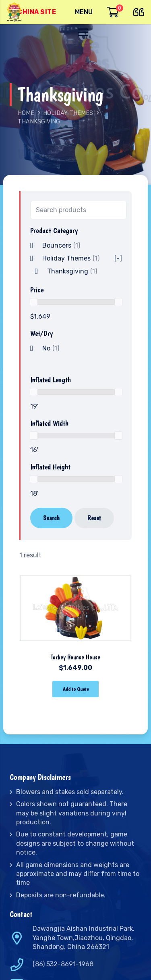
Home (26, 113)
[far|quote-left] (141, 11)
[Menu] (84, 12)
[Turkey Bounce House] (75, 573)
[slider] (34, 302)
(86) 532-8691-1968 (63, 964)
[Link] (15, 12)
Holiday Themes (68, 113)
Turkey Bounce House (75, 657)
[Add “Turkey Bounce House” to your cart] (75, 689)
